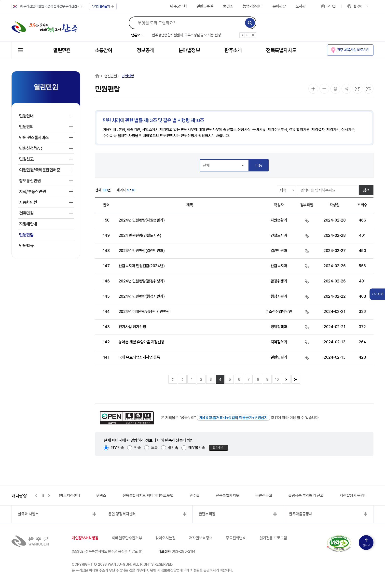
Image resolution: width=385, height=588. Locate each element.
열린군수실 (205, 6)
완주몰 (195, 496)
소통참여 (104, 50)
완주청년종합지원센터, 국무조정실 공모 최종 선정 (186, 35)
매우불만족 (197, 448)
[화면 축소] (324, 89)
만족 (138, 448)
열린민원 (62, 50)
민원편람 (128, 76)
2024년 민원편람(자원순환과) (142, 220)
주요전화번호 (236, 538)
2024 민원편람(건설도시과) (140, 235)
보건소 (228, 6)
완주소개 (233, 50)
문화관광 (279, 6)
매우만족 (117, 448)
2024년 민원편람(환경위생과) (142, 281)
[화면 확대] (313, 89)
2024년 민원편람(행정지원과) (142, 296)
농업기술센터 (253, 6)
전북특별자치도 (281, 50)
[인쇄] (335, 89)
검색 (366, 190)
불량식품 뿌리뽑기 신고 (306, 496)
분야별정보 (189, 50)
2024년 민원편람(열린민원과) (142, 251)
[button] (242, 36)
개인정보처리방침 (85, 538)
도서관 (301, 6)
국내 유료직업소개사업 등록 (139, 357)
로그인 (331, 6)
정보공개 (145, 50)
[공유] (346, 89)
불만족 (173, 448)
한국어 (361, 6)
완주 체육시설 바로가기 (353, 50)
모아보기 (103, 7)
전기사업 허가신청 (132, 327)
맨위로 (366, 543)
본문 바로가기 (0, 0)
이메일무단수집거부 (127, 538)
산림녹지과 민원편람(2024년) (142, 266)
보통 (155, 448)
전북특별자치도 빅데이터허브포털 (148, 496)
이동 (259, 165)
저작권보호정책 (201, 538)
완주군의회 (179, 6)
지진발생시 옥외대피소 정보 (360, 496)
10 (277, 379)
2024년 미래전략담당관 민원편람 (144, 312)
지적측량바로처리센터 (63, 496)
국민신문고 (264, 496)
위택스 (101, 496)
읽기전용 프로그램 (273, 538)
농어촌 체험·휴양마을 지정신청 (141, 342)
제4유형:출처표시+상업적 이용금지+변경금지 (234, 418)
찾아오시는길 (165, 538)
